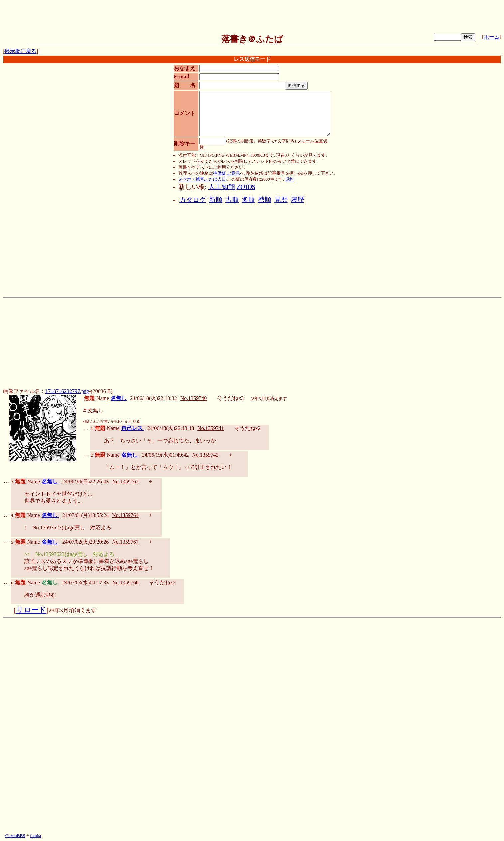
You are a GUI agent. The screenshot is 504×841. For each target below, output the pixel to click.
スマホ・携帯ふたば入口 (202, 179)
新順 (216, 200)
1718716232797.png (67, 391)
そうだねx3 (230, 398)
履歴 (297, 200)
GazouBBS (15, 836)
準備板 (219, 173)
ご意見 (233, 173)
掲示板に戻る (20, 51)
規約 (289, 179)
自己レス (133, 428)
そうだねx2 (248, 428)
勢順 (265, 200)
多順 (248, 200)
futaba (35, 836)
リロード (31, 610)
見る (136, 422)
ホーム (492, 37)
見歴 (281, 200)
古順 (232, 200)
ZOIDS (246, 187)
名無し (119, 398)
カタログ (193, 200)
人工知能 (222, 187)
